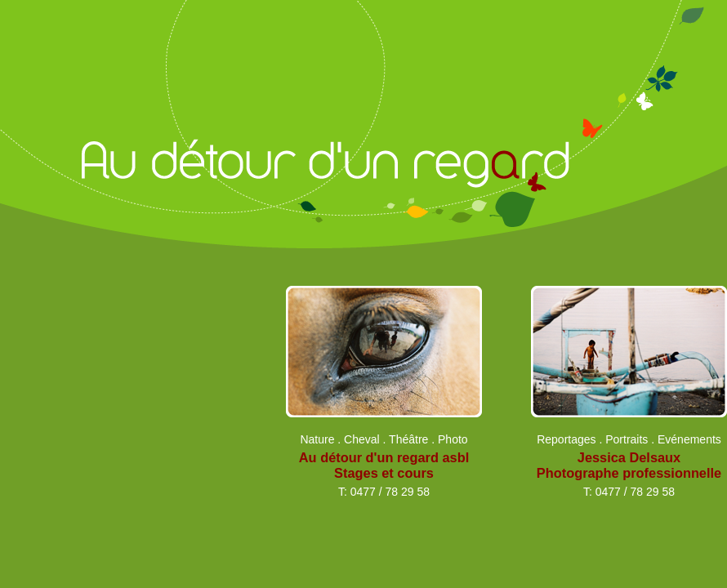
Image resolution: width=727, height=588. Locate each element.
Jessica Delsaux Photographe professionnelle (629, 465)
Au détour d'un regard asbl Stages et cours (384, 465)
